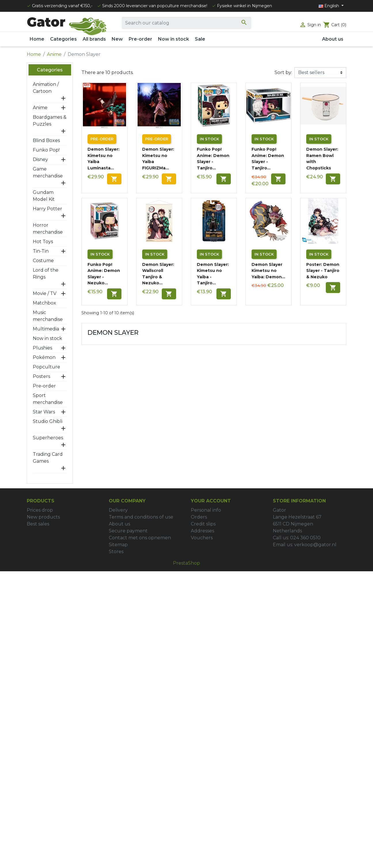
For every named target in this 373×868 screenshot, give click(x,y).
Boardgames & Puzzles (50, 121)
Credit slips (203, 524)
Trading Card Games (48, 458)
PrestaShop (186, 563)
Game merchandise (48, 172)
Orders (199, 517)
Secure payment (128, 531)
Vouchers (202, 538)
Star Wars (44, 412)
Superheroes (48, 438)
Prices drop (40, 510)
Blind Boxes (46, 140)
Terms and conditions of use (141, 517)
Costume (43, 261)
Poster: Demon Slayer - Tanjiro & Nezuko (323, 271)
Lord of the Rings (46, 274)
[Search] (186, 23)
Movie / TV (45, 293)
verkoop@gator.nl (315, 545)
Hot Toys (43, 242)
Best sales (38, 524)
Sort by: (283, 72)
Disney (40, 159)
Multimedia (46, 329)
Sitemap (118, 545)
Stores (116, 552)
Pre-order (44, 386)
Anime (40, 108)
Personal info (206, 510)
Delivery (118, 510)
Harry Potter (47, 209)
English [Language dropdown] (329, 6)
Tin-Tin (41, 251)
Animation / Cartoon (46, 88)
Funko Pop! (46, 150)
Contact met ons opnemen (140, 538)
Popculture (46, 367)
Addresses (202, 531)
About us (119, 524)
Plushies (42, 348)
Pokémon (44, 357)
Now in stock (47, 338)
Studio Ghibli (48, 421)
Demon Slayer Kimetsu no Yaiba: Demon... (268, 271)
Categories (50, 70)
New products (43, 517)
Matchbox (44, 303)
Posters (41, 376)
